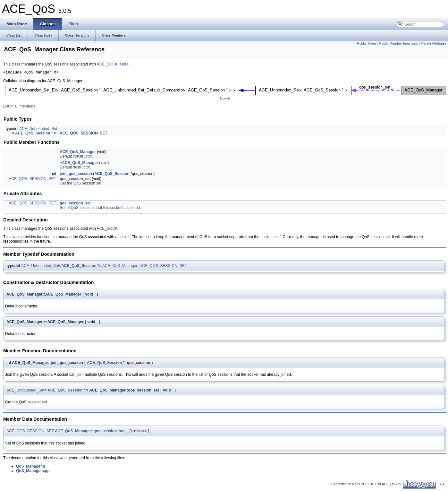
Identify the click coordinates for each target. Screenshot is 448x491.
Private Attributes (433, 43)
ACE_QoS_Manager (78, 153)
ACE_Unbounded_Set (38, 130)
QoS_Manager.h (31, 468)
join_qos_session (76, 175)
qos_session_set (75, 180)
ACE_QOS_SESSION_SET (84, 134)
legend (225, 99)
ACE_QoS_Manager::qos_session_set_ (91, 433)
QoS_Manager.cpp (33, 472)
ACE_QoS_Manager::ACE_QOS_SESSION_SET (145, 267)
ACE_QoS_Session (33, 134)
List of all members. (20, 107)
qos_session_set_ (76, 204)
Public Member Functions (399, 43)
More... (126, 64)
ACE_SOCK (107, 64)
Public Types (367, 43)
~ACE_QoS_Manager (79, 164)
